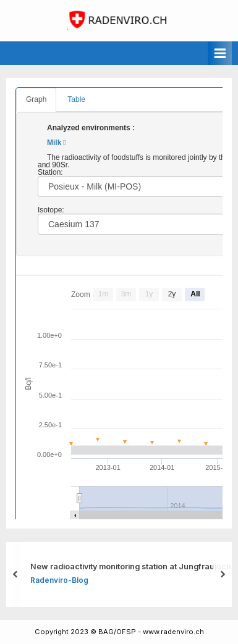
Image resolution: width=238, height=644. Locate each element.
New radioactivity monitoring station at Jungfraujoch (131, 567)
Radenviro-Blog (59, 580)
